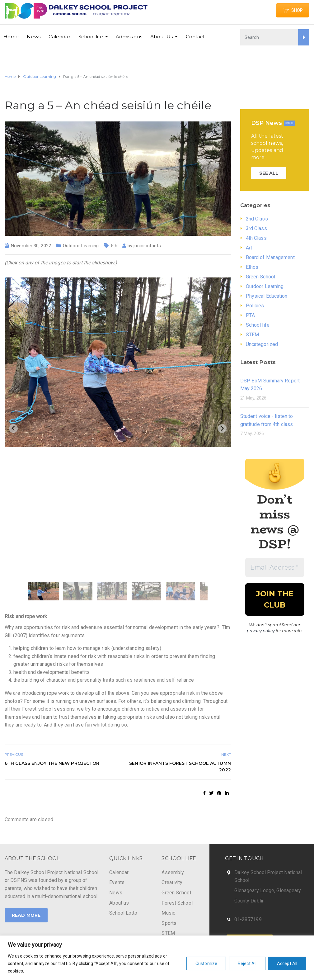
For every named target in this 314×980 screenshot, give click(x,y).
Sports (169, 923)
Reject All (247, 963)
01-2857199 (248, 919)
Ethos (252, 267)
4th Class (256, 238)
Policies (255, 306)
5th (114, 246)
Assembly (173, 872)
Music (168, 913)
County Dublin (249, 901)
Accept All (287, 963)
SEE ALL (269, 173)
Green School (260, 277)
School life (91, 37)
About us (119, 903)
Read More (26, 915)
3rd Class (256, 228)
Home (11, 37)
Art (249, 248)
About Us (162, 37)
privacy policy (261, 631)
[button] (44, 591)
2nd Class (257, 219)
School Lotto (123, 913)
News (33, 37)
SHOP (293, 10)
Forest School (177, 903)
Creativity (172, 882)
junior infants (147, 246)
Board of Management (270, 257)
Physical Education (267, 296)
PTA (250, 315)
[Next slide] (222, 428)
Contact (195, 37)
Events (117, 882)
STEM (252, 335)
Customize (206, 963)
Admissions (129, 37)
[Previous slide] (13, 428)
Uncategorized (262, 344)
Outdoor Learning (81, 246)
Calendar (59, 37)
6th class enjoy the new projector (52, 763)
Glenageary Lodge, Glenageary (268, 890)
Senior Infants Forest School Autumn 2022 (180, 767)
